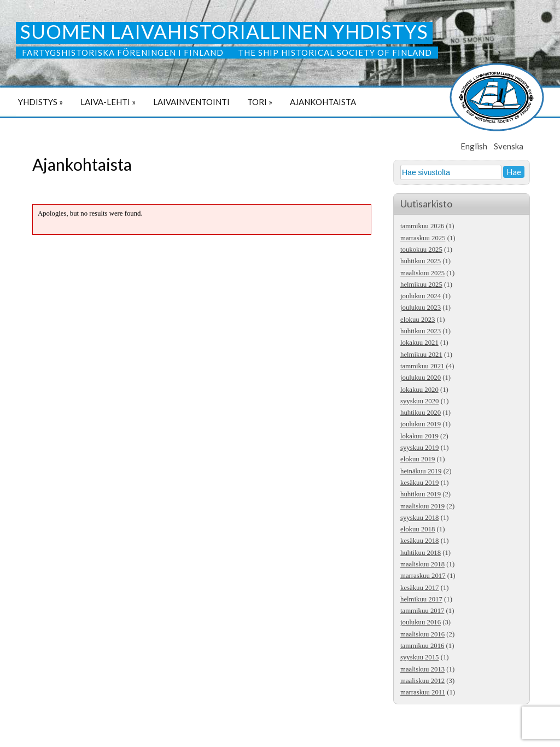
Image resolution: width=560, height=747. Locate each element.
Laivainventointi (191, 102)
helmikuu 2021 (421, 355)
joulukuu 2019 (421, 424)
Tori (260, 102)
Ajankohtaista (323, 102)
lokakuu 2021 (419, 343)
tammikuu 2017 (422, 611)
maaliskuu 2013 (422, 669)
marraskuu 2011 (423, 692)
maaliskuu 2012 (422, 681)
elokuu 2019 (418, 459)
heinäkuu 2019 (421, 471)
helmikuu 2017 (421, 599)
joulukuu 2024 (421, 296)
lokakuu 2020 (419, 390)
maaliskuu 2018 (422, 564)
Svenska (509, 146)
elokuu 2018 (418, 529)
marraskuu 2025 (423, 238)
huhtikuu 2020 (421, 413)
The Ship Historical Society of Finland (335, 53)
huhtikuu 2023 (421, 331)
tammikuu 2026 (422, 226)
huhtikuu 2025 (421, 261)
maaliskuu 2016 (422, 634)
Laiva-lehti (108, 102)
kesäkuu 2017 (419, 588)
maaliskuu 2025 (422, 273)
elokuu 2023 (418, 320)
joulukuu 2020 (421, 378)
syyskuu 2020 (420, 401)
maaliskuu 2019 (422, 506)
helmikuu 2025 (421, 285)
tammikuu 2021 (422, 366)
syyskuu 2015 (420, 657)
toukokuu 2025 (421, 250)
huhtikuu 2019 (421, 494)
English (474, 146)
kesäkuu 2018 (419, 541)
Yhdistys (40, 102)
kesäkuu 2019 (419, 483)
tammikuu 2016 (422, 646)
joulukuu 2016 (421, 622)
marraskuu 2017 (423, 576)
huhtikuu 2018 (421, 553)
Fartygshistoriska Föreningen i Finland (124, 53)
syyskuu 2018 (420, 518)
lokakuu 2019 (419, 436)
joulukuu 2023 (421, 308)
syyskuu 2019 (420, 448)
